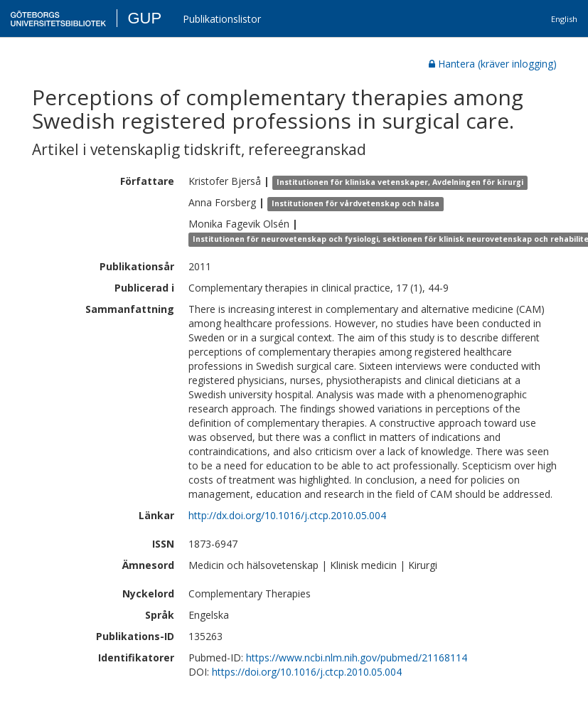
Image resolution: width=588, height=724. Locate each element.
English (564, 19)
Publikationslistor (222, 19)
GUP (144, 18)
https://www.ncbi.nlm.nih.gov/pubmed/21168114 (357, 658)
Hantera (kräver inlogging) (493, 64)
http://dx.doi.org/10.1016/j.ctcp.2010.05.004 (287, 515)
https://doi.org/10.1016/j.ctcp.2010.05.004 (307, 672)
